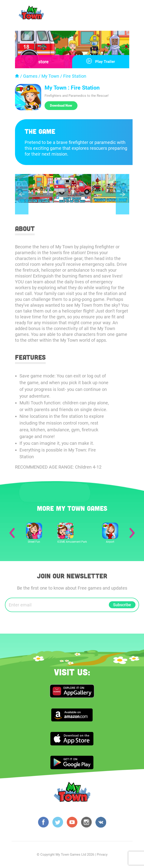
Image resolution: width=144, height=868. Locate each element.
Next (123, 194)
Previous (22, 194)
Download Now (61, 106)
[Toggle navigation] (125, 14)
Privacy (102, 855)
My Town (50, 76)
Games (30, 76)
